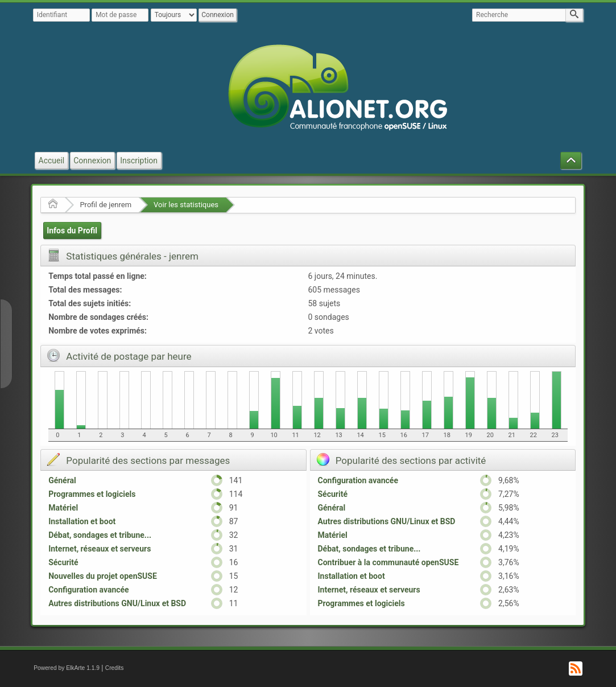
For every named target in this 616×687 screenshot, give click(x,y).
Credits (115, 668)
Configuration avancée (88, 590)
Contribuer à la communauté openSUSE (388, 562)
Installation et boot (82, 521)
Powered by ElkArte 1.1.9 (67, 668)
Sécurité (63, 562)
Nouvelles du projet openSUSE (103, 576)
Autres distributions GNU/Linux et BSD (117, 603)
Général (62, 480)
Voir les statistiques (186, 205)
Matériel (63, 508)
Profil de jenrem (106, 205)
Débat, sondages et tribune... (100, 535)
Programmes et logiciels (92, 494)
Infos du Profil (72, 231)
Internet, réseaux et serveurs (100, 549)
